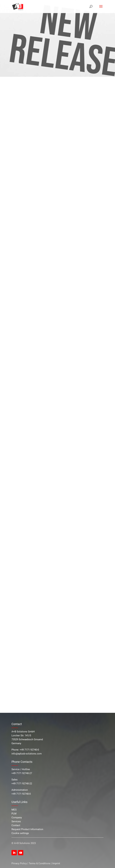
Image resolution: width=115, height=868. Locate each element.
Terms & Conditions (40, 863)
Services (16, 821)
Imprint (56, 863)
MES (14, 810)
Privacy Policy (19, 863)
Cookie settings (20, 833)
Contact (16, 825)
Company (17, 818)
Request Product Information (27, 829)
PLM (14, 814)
